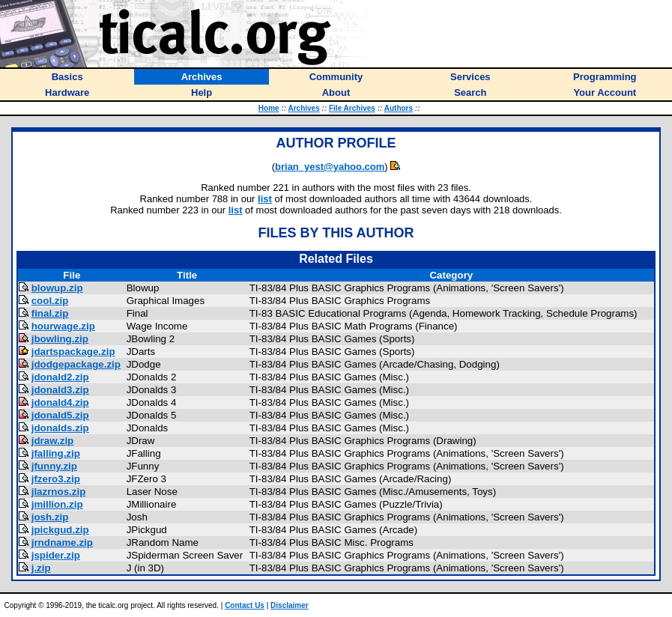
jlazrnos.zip (59, 492)
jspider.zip (56, 555)
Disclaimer (290, 605)
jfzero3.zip (56, 479)
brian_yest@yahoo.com (330, 167)
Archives (303, 108)
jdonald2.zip (60, 377)
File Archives (352, 108)
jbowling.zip (60, 339)
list (265, 199)
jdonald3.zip (60, 390)
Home (269, 108)
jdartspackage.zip (73, 352)
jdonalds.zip (60, 428)
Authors (399, 108)
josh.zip (50, 517)
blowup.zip (57, 288)
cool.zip (50, 301)
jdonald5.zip (60, 415)
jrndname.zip (62, 542)
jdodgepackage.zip (76, 364)
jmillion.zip (57, 504)
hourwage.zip (63, 326)
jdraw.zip (53, 441)
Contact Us (245, 605)
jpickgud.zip (60, 530)
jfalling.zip (56, 453)
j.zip (41, 568)
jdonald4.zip (60, 402)
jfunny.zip (54, 466)
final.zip (50, 313)
